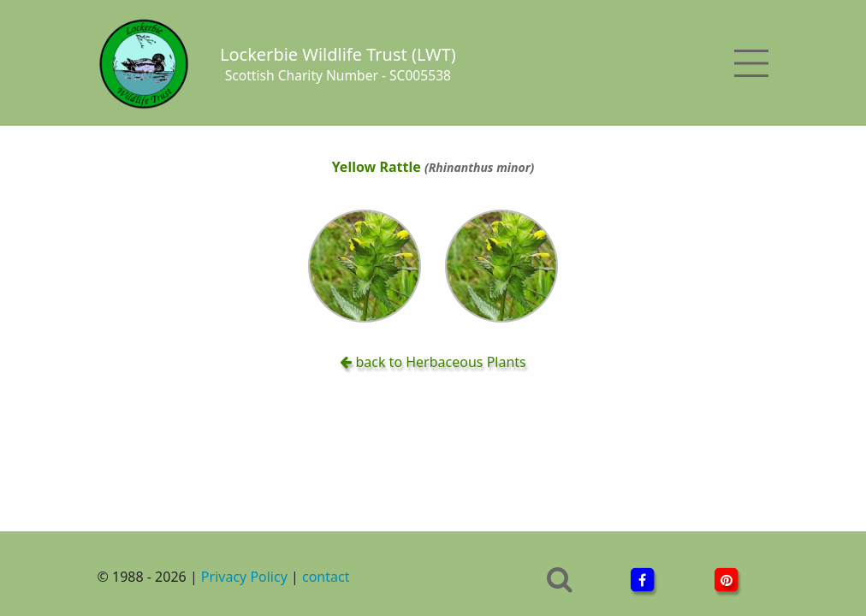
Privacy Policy (244, 577)
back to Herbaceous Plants (433, 362)
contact (326, 577)
